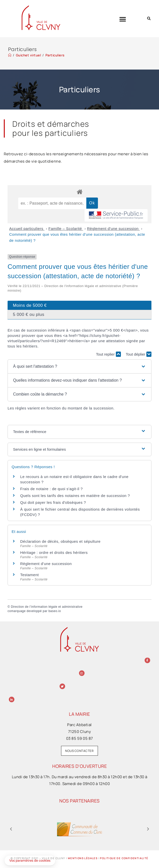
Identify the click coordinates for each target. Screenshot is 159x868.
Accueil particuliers (27, 229)
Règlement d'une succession (113, 229)
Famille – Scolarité (66, 229)
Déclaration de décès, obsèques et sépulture (60, 541)
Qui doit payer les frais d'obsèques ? (53, 502)
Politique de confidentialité (124, 858)
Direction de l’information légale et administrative (47, 607)
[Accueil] (10, 55)
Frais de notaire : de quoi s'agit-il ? (51, 489)
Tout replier (108, 354)
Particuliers (55, 55)
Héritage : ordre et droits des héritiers (54, 552)
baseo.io (55, 611)
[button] (123, 19)
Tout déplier (139, 354)
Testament (30, 575)
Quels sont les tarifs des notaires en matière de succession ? (75, 496)
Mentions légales (83, 858)
